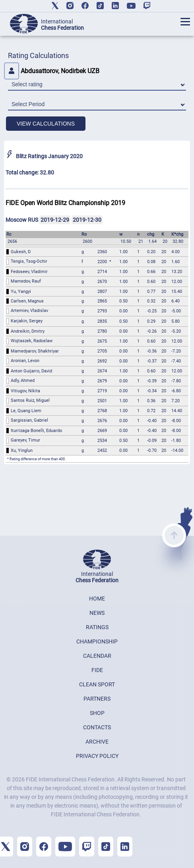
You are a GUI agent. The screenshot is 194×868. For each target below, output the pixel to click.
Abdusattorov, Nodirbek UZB (52, 71)
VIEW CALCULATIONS (46, 124)
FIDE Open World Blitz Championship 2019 (65, 203)
